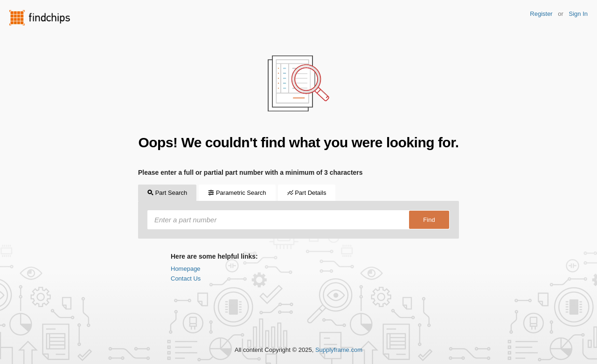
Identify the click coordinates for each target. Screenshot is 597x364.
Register (541, 14)
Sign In (578, 14)
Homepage (186, 269)
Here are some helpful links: (214, 256)
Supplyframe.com (339, 350)
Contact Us (186, 278)
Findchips (40, 18)
